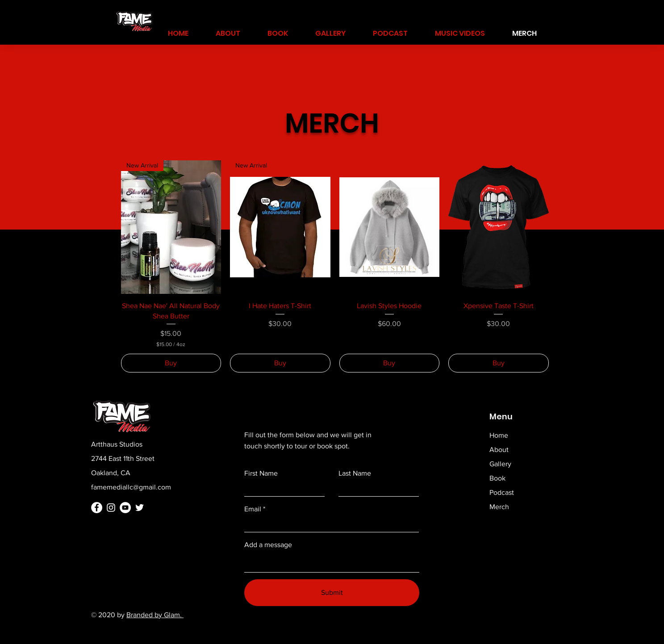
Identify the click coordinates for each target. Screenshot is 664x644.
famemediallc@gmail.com (131, 487)
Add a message (268, 545)
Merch (499, 507)
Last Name (355, 473)
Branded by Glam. (155, 615)
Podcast (502, 492)
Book (497, 478)
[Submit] (332, 593)
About (499, 450)
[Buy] (171, 363)
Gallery (500, 464)
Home (499, 435)
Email (253, 509)
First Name (261, 473)
